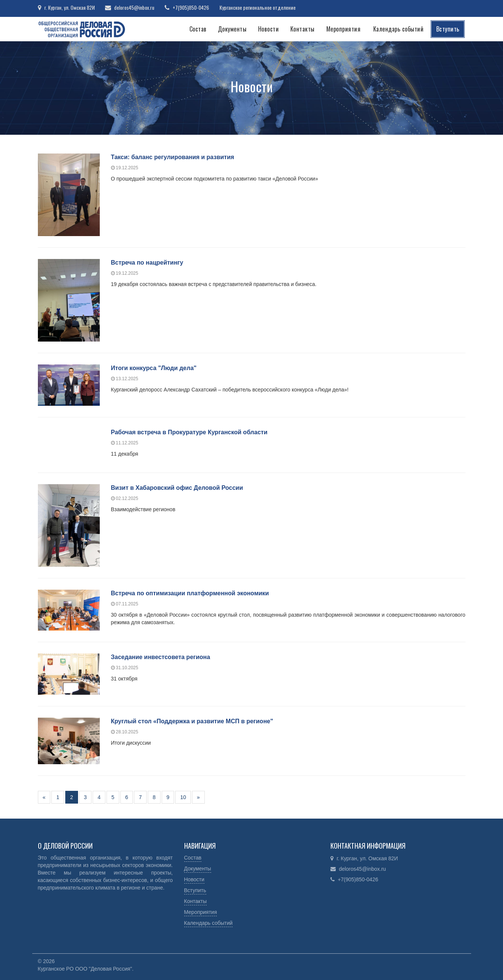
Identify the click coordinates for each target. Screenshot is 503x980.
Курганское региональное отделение (259, 7)
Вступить (448, 29)
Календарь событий (399, 29)
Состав (198, 29)
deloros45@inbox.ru (135, 7)
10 (183, 797)
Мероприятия (344, 29)
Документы (232, 29)
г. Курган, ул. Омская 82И (70, 7)
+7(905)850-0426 (192, 7)
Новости (269, 29)
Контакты (303, 29)
